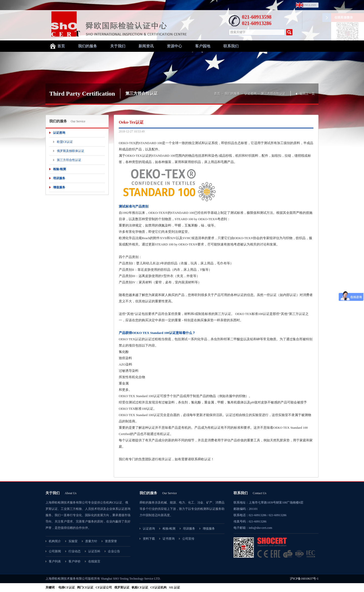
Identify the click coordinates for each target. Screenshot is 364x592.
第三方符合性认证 (273, 94)
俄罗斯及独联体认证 (71, 151)
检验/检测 (60, 169)
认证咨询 (251, 94)
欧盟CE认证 (65, 142)
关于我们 (118, 46)
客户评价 (75, 561)
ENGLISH (308, 5)
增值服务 (59, 187)
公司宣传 (188, 539)
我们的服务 (88, 46)
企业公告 (114, 551)
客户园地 (203, 46)
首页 (61, 46)
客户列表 (55, 561)
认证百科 (94, 551)
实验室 (73, 541)
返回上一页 (307, 94)
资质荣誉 (111, 541)
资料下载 (149, 539)
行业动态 (75, 551)
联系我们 (231, 46)
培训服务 (59, 178)
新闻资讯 (146, 46)
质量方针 (91, 541)
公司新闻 (55, 551)
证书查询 (169, 539)
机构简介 (55, 541)
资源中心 (174, 46)
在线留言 (94, 561)
